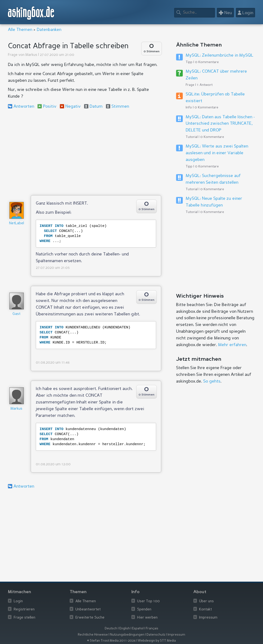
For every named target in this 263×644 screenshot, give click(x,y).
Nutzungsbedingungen (127, 635)
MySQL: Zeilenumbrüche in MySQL (220, 55)
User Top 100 (148, 601)
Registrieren (24, 610)
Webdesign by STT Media (157, 641)
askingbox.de (31, 13)
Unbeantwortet (88, 610)
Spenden (144, 610)
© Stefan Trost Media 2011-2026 (111, 641)
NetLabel (17, 223)
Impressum (208, 618)
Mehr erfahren (232, 345)
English (125, 629)
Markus (31, 55)
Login (18, 601)
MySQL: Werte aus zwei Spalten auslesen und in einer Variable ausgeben (217, 153)
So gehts (212, 381)
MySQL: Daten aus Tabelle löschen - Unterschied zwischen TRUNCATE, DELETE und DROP (220, 124)
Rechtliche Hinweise (93, 635)
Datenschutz (156, 635)
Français (152, 629)
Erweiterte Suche (90, 618)
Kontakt (205, 610)
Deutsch (111, 629)
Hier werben (147, 618)
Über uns (206, 601)
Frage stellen (24, 618)
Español (138, 629)
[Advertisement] (85, 152)
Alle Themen (20, 30)
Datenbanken (49, 30)
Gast (16, 314)
